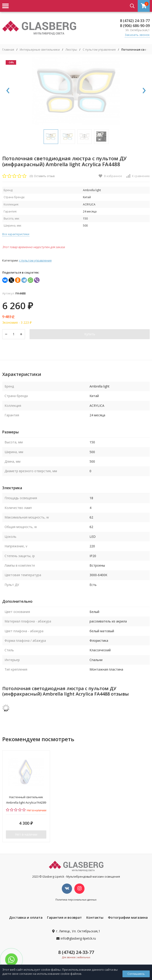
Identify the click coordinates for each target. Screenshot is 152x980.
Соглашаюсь (136, 974)
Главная (8, 50)
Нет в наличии (26, 834)
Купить (90, 334)
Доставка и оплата (26, 917)
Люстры (71, 50)
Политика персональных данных (76, 900)
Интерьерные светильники (40, 50)
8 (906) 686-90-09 (135, 26)
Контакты (95, 917)
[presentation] (8, 91)
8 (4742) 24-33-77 (135, 21)
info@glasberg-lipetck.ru (78, 938)
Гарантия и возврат (64, 917)
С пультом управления (99, 50)
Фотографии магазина (128, 917)
